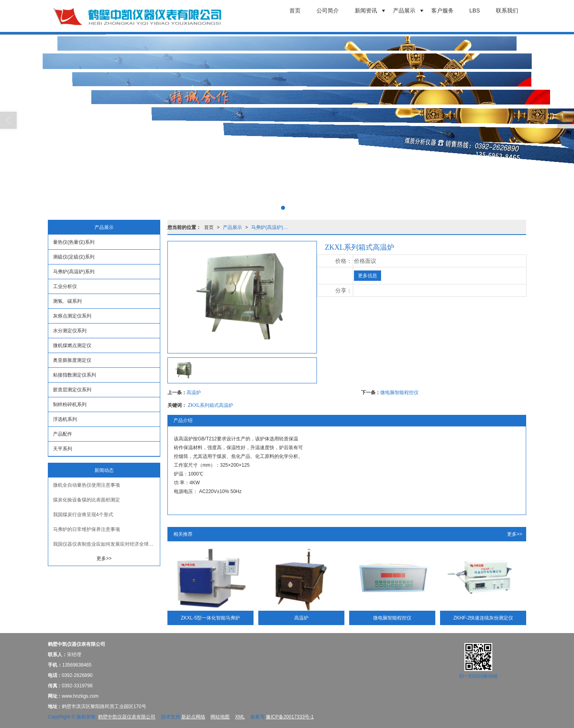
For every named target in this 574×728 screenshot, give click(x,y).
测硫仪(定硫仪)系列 (74, 257)
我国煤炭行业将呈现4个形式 (83, 515)
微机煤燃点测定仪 (72, 345)
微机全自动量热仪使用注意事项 (86, 485)
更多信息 (368, 276)
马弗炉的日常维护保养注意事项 (86, 529)
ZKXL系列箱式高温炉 (210, 405)
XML (240, 717)
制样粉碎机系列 (70, 404)
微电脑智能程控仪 (399, 393)
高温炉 (194, 393)
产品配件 (63, 434)
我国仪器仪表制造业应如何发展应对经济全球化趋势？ (106, 544)
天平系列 (63, 449)
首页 (209, 227)
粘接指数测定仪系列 (75, 375)
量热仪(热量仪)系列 (74, 242)
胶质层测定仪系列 (72, 390)
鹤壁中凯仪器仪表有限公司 (127, 717)
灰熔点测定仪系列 (72, 316)
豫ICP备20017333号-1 (290, 717)
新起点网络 (193, 717)
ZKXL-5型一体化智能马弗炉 (210, 618)
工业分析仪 (65, 286)
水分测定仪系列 (70, 331)
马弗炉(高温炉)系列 (272, 227)
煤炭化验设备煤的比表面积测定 (86, 500)
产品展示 (232, 227)
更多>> (515, 534)
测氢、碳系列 (67, 301)
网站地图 (220, 717)
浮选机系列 (65, 419)
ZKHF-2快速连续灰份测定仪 (483, 618)
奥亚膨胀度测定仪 (72, 360)
